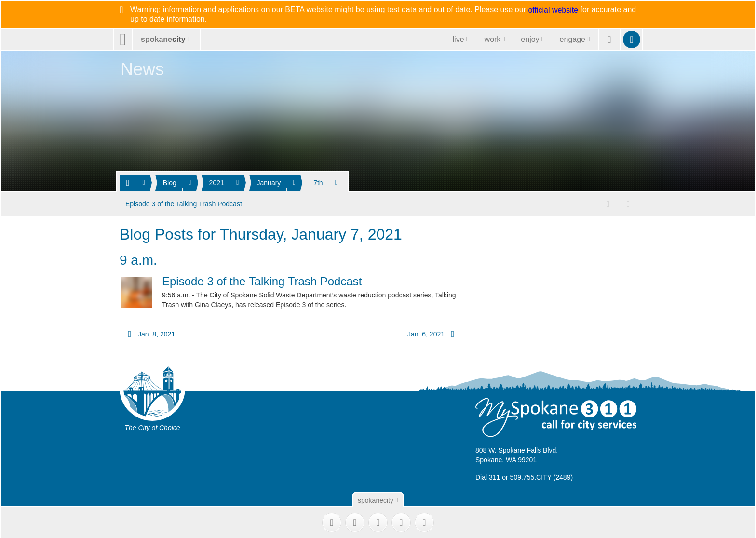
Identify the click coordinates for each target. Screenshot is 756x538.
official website (553, 10)
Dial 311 (488, 476)
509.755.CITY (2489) (542, 476)
